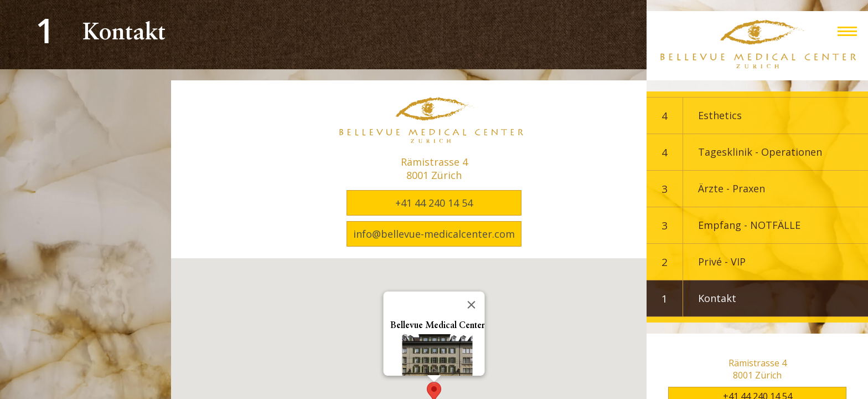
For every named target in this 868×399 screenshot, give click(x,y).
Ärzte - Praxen (732, 188)
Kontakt (717, 298)
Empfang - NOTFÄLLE (749, 225)
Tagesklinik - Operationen (760, 152)
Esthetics (720, 115)
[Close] (472, 305)
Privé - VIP (722, 262)
